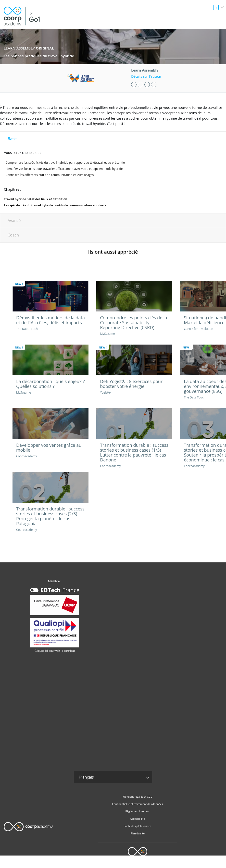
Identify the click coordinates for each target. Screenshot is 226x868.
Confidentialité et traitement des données (137, 804)
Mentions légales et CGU (137, 797)
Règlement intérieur (137, 811)
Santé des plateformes (138, 826)
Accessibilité (138, 819)
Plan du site (138, 833)
